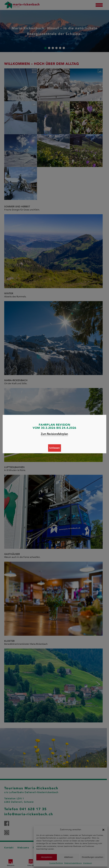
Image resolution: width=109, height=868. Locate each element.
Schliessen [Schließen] (55, 448)
